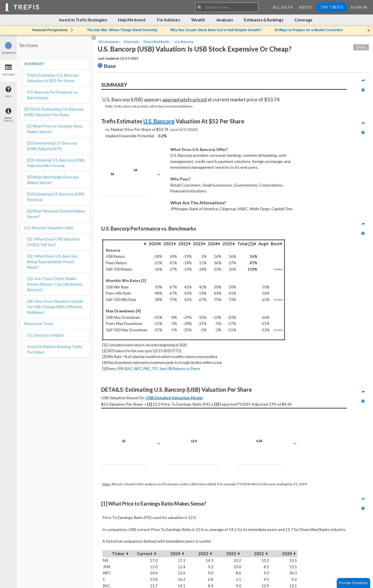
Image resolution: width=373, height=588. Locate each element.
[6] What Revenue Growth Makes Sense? (56, 214)
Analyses (225, 20)
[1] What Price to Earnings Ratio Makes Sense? (55, 129)
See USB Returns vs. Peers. (180, 369)
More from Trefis (39, 324)
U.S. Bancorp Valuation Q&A (49, 228)
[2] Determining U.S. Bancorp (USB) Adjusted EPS (52, 146)
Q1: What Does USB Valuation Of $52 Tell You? (54, 242)
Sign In (359, 7)
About (306, 7)
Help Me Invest (132, 20)
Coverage (303, 20)
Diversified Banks (157, 42)
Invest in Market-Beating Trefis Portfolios (55, 349)
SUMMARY (34, 64)
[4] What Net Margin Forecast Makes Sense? (53, 180)
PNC (147, 369)
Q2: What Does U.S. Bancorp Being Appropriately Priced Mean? (52, 262)
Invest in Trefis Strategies (83, 20)
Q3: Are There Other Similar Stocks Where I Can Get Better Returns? (55, 284)
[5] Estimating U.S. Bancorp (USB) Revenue (56, 197)
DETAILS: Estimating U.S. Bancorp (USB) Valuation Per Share (54, 112)
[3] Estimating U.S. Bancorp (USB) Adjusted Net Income (56, 163)
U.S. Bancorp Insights (46, 335)
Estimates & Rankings (264, 20)
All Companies (109, 42)
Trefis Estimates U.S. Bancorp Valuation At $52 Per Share (53, 78)
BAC (129, 369)
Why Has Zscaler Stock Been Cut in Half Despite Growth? (216, 30)
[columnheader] (125, 243)
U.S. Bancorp (184, 42)
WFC (138, 369)
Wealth (198, 20)
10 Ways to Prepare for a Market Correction (309, 30)
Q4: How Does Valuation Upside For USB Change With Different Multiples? (55, 307)
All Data (283, 7)
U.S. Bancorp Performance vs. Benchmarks (53, 95)
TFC (155, 369)
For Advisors (169, 20)
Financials (132, 42)
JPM (121, 369)
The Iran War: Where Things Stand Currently (122, 30)
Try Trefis (332, 7)
